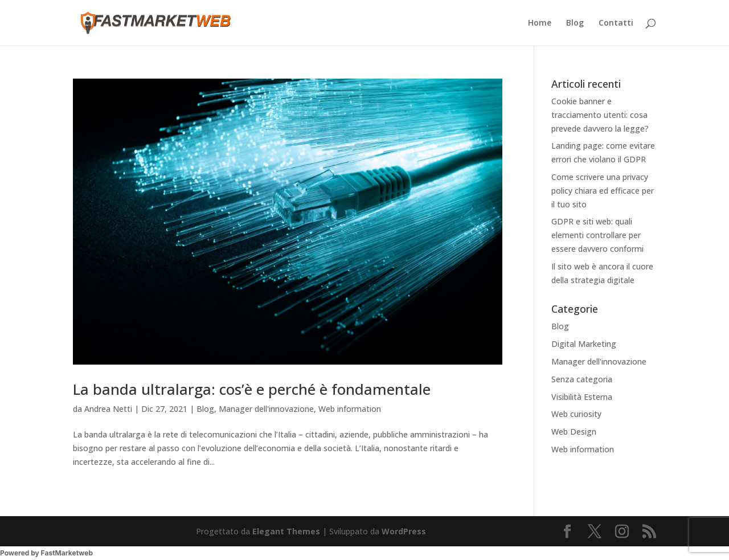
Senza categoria (582, 379)
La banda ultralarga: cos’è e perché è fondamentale (252, 389)
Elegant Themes (286, 531)
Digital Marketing (584, 344)
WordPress (404, 531)
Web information (350, 409)
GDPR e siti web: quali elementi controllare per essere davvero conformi (597, 235)
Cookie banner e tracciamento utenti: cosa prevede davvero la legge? (600, 115)
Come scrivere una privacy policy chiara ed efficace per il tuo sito (603, 191)
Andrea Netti (108, 409)
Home (540, 23)
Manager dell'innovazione (266, 409)
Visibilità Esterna (582, 397)
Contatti (616, 23)
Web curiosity (576, 414)
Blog (575, 23)
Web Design (574, 432)
